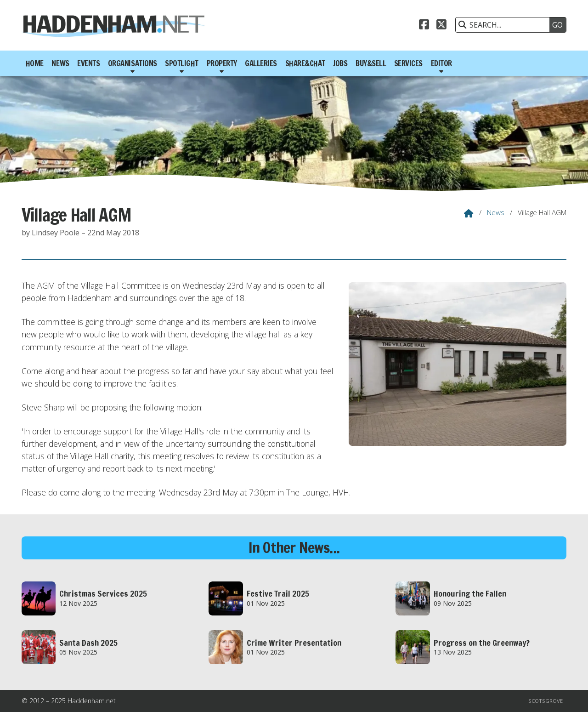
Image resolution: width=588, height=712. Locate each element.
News (496, 212)
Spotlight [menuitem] (182, 63)
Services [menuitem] (408, 63)
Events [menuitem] (88, 63)
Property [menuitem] (222, 63)
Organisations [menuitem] (133, 63)
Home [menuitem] (35, 63)
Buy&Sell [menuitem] (371, 63)
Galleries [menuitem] (261, 63)
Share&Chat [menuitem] (305, 63)
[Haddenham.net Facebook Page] (424, 23)
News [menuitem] (60, 63)
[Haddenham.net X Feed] (441, 23)
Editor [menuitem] (441, 63)
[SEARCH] (505, 25)
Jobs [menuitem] (340, 63)
